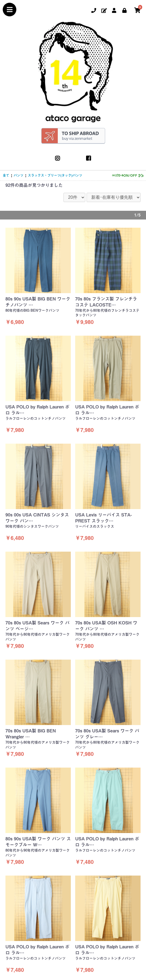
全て (6, 175)
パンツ (19, 175)
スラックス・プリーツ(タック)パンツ (55, 175)
